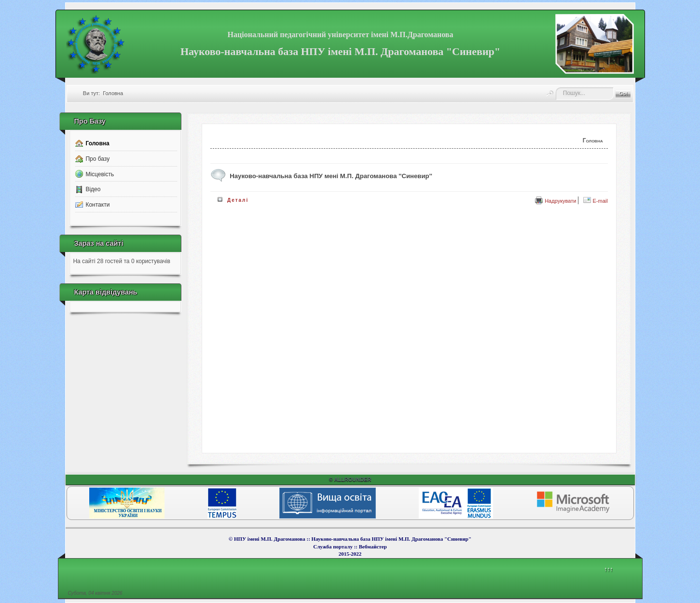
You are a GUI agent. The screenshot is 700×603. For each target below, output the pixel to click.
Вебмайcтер (373, 547)
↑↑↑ (608, 569)
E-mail (596, 201)
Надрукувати (556, 201)
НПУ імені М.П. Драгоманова (270, 539)
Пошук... (556, 88)
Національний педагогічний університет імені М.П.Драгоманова (341, 35)
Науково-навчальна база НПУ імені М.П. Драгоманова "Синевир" (340, 51)
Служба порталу (333, 547)
